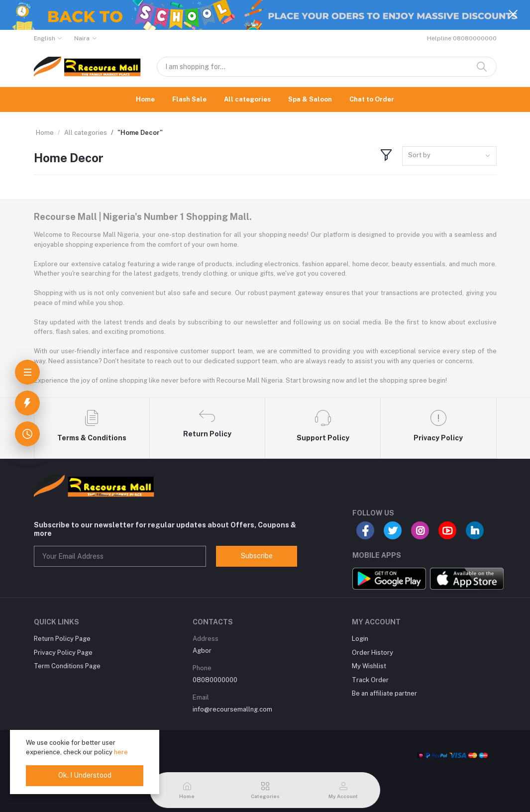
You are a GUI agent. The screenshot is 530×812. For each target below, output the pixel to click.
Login (360, 639)
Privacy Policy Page (63, 653)
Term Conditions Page (67, 666)
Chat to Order (372, 99)
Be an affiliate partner (384, 693)
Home (145, 99)
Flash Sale (189, 99)
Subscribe (257, 556)
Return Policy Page (62, 639)
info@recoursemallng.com (232, 709)
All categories (247, 99)
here (121, 752)
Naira (82, 38)
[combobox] (449, 156)
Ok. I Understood (85, 775)
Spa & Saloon (310, 99)
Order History (372, 653)
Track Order (370, 680)
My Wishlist (369, 666)
